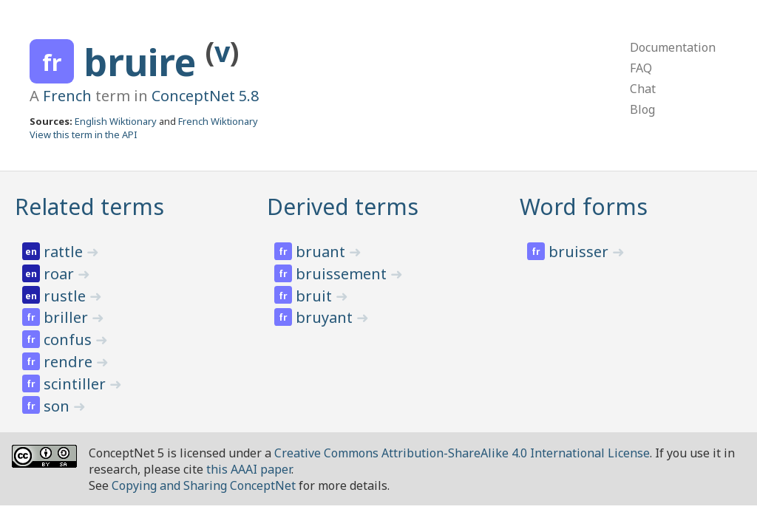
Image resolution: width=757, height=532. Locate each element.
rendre (70, 362)
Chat (643, 89)
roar (61, 274)
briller (68, 317)
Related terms (89, 207)
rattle (65, 252)
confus (69, 340)
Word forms (584, 207)
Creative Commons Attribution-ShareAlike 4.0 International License (462, 453)
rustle (67, 296)
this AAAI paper (249, 469)
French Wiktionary (218, 121)
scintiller (77, 384)
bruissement (343, 274)
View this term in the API (84, 134)
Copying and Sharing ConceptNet (204, 485)
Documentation (673, 47)
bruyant (326, 317)
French (67, 96)
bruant (322, 252)
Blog (642, 109)
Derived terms (343, 207)
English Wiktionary (116, 121)
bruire (145, 62)
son (58, 406)
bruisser (580, 252)
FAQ (641, 68)
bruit (316, 296)
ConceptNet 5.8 (205, 96)
